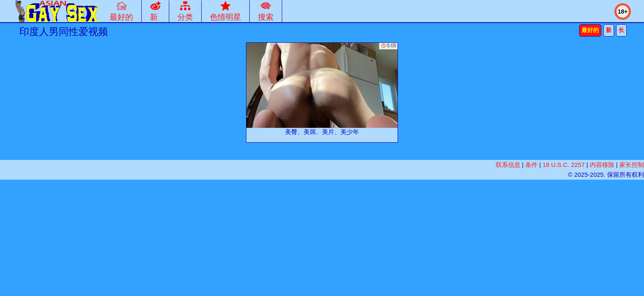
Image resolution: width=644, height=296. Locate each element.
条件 (531, 165)
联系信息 (508, 165)
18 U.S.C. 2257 (564, 165)
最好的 (590, 30)
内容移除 (602, 165)
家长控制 (632, 165)
